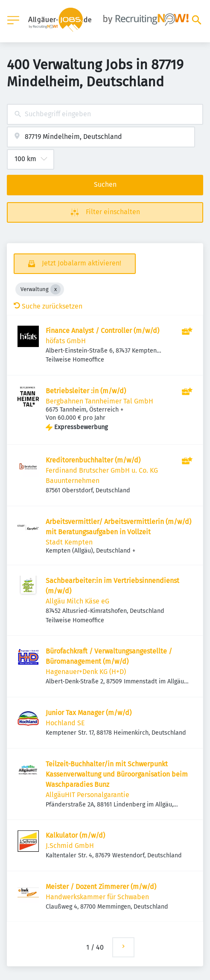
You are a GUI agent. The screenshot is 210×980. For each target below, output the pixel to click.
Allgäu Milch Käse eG (77, 601)
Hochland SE (65, 723)
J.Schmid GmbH (70, 846)
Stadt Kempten (69, 542)
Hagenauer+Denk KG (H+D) (86, 672)
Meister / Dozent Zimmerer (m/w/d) (101, 887)
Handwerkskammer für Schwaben (97, 897)
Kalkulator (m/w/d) (75, 835)
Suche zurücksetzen (48, 306)
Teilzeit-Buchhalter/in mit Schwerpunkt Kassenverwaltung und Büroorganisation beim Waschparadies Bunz (117, 774)
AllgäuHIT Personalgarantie (87, 795)
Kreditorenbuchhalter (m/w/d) (93, 460)
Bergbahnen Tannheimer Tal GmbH (99, 401)
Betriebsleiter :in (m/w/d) (86, 391)
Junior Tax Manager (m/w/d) (89, 713)
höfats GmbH (66, 341)
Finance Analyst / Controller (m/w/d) (102, 331)
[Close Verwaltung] (55, 289)
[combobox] (105, 114)
